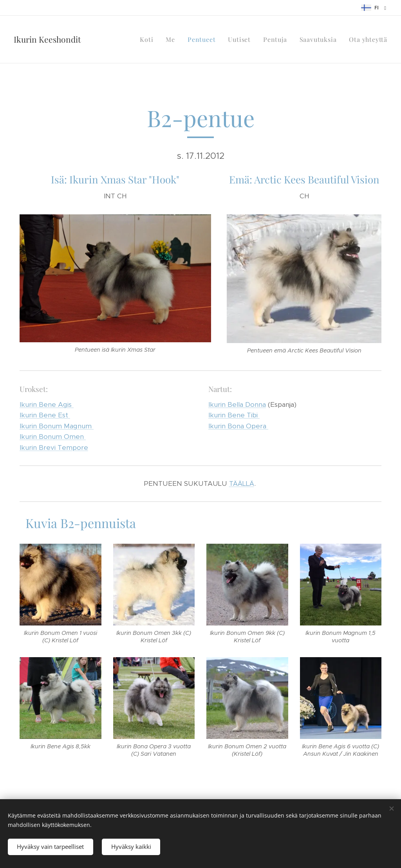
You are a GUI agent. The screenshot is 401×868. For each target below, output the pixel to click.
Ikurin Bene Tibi (234, 415)
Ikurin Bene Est (45, 415)
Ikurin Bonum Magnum (57, 426)
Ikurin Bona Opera (238, 426)
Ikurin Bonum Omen (53, 437)
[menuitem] (149, 40)
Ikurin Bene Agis (47, 404)
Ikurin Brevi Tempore (54, 447)
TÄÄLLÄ (242, 483)
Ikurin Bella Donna (237, 404)
